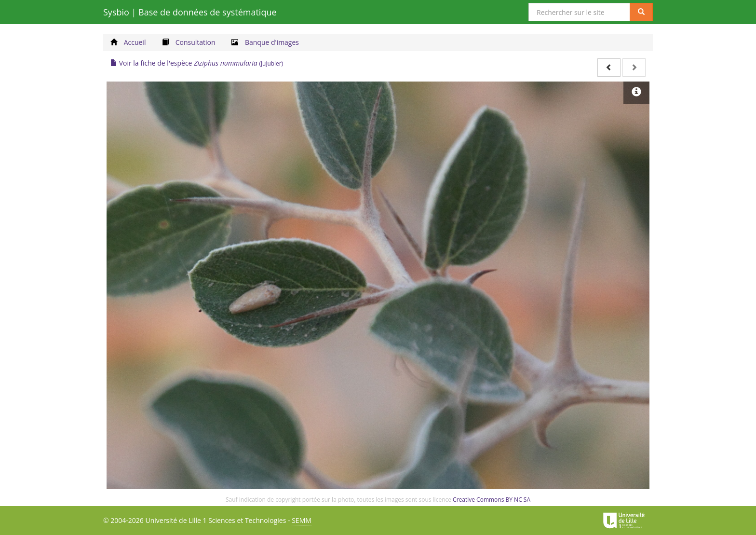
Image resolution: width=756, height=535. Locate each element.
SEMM (302, 520)
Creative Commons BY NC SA (492, 500)
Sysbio (190, 12)
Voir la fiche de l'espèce (197, 63)
